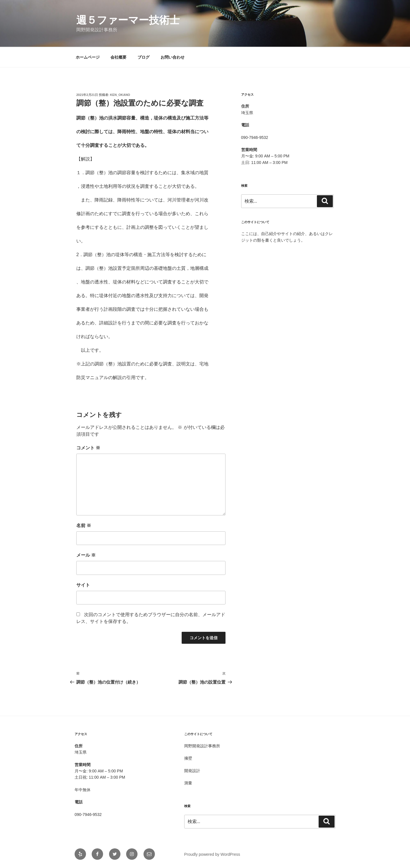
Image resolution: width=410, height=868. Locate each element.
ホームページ (88, 57)
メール (86, 555)
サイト (83, 585)
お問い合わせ (173, 57)
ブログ (143, 57)
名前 (84, 525)
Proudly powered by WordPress (212, 854)
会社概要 (118, 57)
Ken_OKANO (120, 95)
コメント (88, 448)
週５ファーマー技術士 (128, 20)
